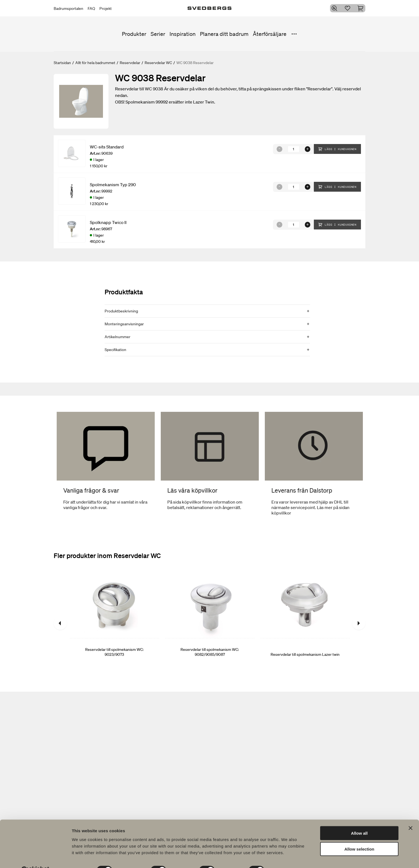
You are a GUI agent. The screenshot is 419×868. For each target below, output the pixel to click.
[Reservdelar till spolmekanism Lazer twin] (305, 623)
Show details (287, 857)
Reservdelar (130, 63)
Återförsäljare (270, 34)
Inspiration (183, 34)
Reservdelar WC (158, 63)
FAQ (91, 8)
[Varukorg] (362, 8)
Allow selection (359, 836)
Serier (158, 34)
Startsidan (62, 63)
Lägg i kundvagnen (337, 149)
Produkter (134, 34)
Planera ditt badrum (224, 34)
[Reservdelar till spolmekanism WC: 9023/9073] (114, 623)
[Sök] (336, 8)
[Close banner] (411, 815)
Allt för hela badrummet (95, 63)
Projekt (106, 8)
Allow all (359, 820)
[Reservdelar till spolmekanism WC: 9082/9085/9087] (210, 623)
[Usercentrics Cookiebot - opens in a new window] (35, 857)
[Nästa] (359, 623)
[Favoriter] (349, 8)
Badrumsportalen (68, 8)
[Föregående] (60, 623)
